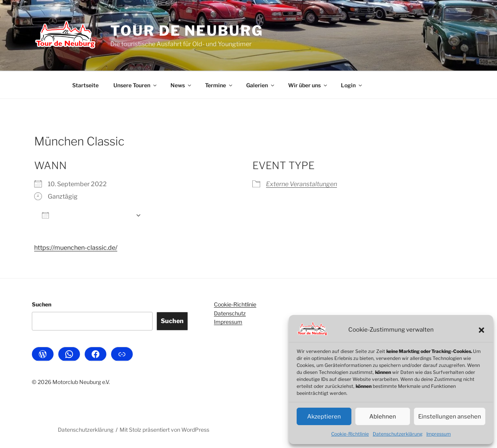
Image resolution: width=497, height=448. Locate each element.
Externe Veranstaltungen (302, 184)
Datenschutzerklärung (398, 434)
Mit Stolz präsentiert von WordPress (164, 430)
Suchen (42, 304)
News (181, 85)
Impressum (439, 434)
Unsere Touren (136, 85)
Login (352, 85)
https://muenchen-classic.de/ (76, 248)
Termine (219, 85)
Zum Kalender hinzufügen (87, 215)
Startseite (85, 85)
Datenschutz (230, 313)
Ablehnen (383, 417)
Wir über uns (308, 85)
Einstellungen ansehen (450, 417)
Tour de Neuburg (187, 31)
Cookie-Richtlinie (350, 434)
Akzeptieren (324, 417)
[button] (481, 330)
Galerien (261, 85)
